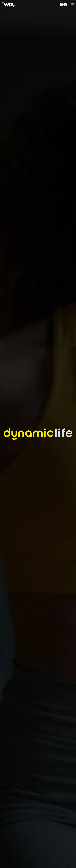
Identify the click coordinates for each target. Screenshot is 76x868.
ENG (64, 4)
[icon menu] (72, 4)
